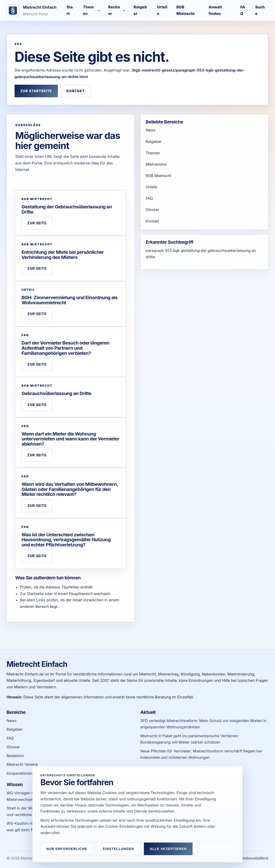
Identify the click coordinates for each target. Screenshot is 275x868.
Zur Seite (37, 223)
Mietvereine (156, 164)
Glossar (152, 210)
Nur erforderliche (67, 849)
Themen (153, 153)
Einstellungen (120, 849)
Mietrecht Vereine (22, 764)
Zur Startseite (36, 91)
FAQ (149, 198)
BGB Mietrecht (158, 176)
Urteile (152, 187)
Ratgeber (154, 142)
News (151, 130)
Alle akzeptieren (172, 849)
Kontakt (76, 91)
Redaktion (15, 756)
